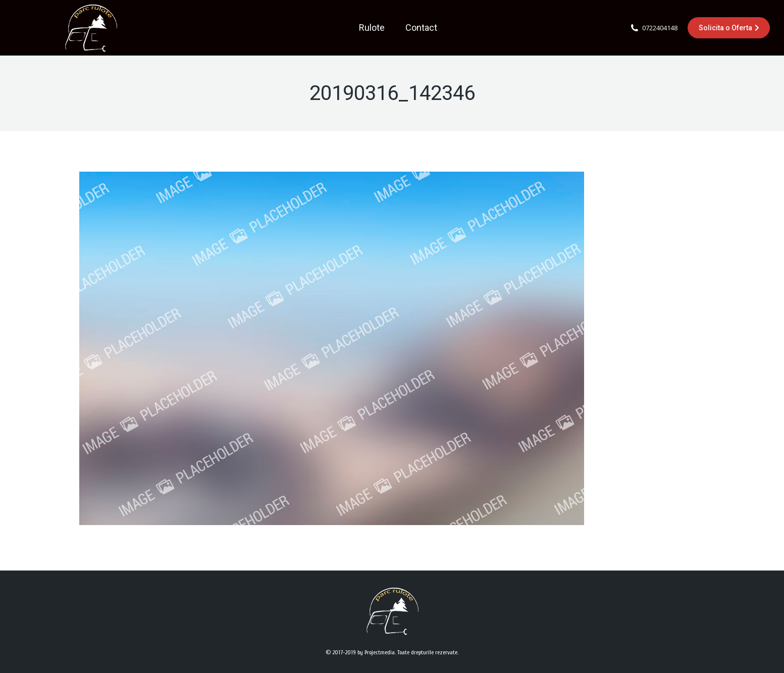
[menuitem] (372, 28)
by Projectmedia (376, 652)
